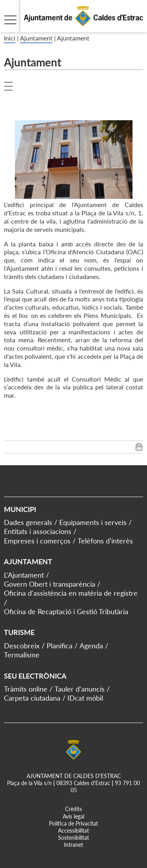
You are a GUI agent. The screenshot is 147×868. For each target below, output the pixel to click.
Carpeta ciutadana (32, 698)
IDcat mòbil (85, 698)
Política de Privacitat (73, 823)
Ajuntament (36, 38)
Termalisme (22, 655)
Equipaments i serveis (93, 522)
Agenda (91, 646)
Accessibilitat (73, 830)
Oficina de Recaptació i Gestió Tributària (66, 611)
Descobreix (22, 646)
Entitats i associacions (38, 531)
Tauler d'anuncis (80, 689)
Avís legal (73, 816)
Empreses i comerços (37, 541)
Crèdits (73, 809)
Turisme (19, 632)
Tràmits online (26, 689)
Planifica (60, 646)
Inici (10, 38)
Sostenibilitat (73, 838)
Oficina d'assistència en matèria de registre (71, 593)
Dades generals (28, 522)
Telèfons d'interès (105, 541)
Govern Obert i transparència (50, 584)
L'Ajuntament (24, 575)
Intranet (73, 845)
